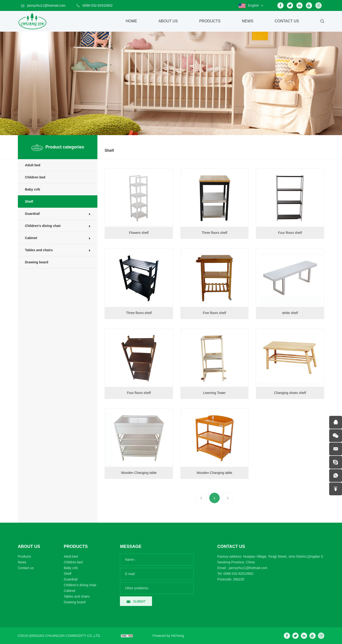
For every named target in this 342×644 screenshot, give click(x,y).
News (247, 21)
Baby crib (29, 189)
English (253, 5)
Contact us (26, 568)
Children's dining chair (39, 226)
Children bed (32, 177)
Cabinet (27, 238)
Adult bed (29, 165)
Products (210, 21)
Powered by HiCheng (168, 636)
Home (131, 21)
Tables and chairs (35, 250)
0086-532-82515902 (98, 5)
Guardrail (29, 214)
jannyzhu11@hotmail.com (46, 5)
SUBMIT (139, 601)
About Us (168, 21)
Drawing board (33, 262)
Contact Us (287, 21)
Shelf (25, 202)
